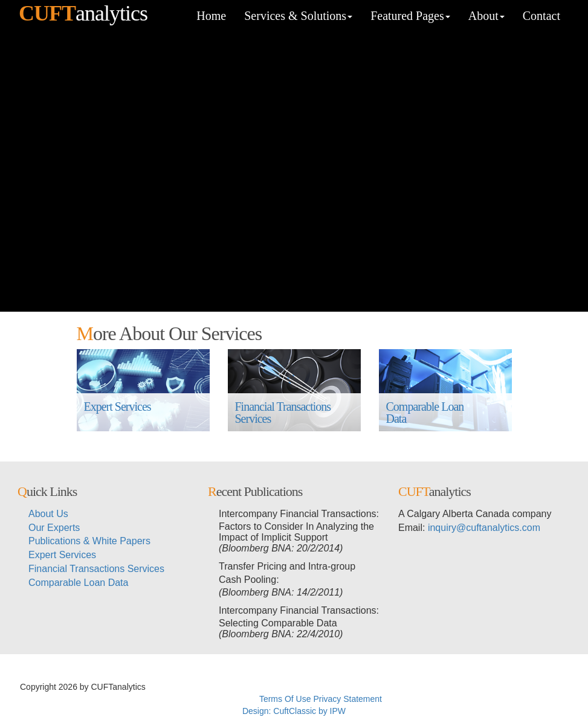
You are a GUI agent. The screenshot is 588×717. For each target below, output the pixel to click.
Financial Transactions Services (284, 413)
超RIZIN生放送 (355, 687)
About (486, 16)
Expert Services (118, 413)
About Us (48, 514)
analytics (83, 13)
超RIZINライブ (176, 687)
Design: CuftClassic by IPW (294, 711)
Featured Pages (410, 16)
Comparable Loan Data (426, 413)
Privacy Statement (347, 699)
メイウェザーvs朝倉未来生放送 (265, 687)
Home (211, 16)
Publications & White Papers (89, 541)
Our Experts (54, 528)
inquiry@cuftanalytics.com (484, 528)
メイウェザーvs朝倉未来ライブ (444, 687)
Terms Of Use (285, 699)
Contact (541, 16)
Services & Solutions (298, 16)
